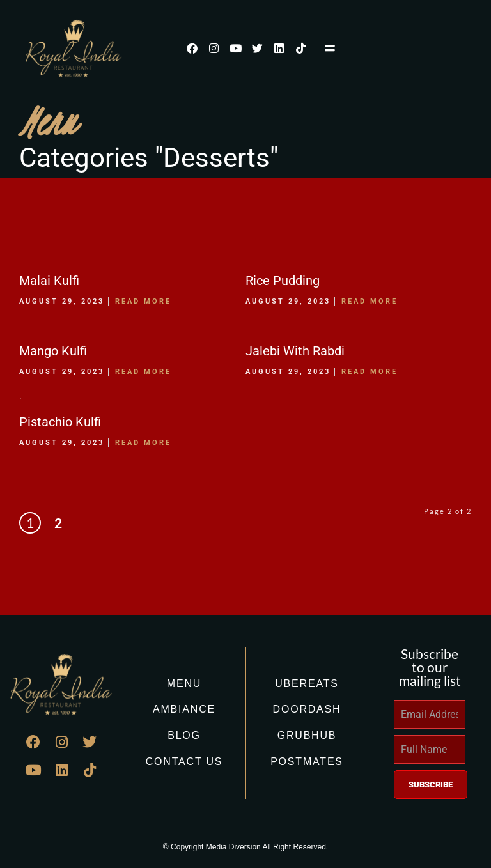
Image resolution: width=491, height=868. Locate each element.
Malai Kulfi (49, 281)
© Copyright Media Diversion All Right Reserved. (245, 847)
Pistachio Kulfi (60, 422)
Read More (143, 301)
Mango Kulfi (53, 351)
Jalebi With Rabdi (295, 351)
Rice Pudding (283, 281)
